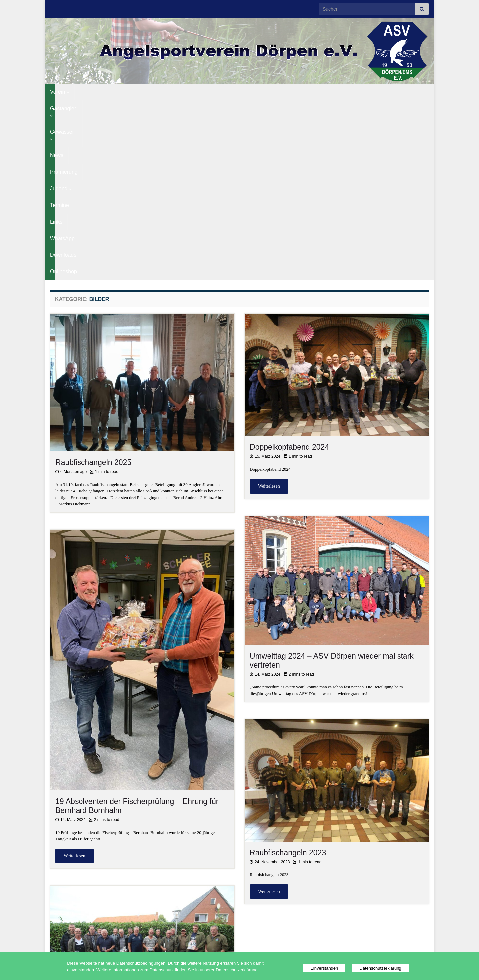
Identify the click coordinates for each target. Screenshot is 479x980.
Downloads (352, 92)
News (165, 92)
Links (287, 92)
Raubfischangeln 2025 (93, 283)
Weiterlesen (269, 307)
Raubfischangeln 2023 (288, 673)
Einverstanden (324, 968)
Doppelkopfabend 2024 (289, 267)
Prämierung (196, 92)
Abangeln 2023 (81, 840)
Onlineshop (389, 92)
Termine (261, 92)
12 (262, 927)
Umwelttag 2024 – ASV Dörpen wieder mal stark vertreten (332, 481)
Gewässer (134, 92)
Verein (60, 92)
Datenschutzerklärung (380, 968)
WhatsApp (316, 92)
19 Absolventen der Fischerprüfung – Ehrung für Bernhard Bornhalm (137, 626)
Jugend (231, 92)
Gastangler (95, 92)
